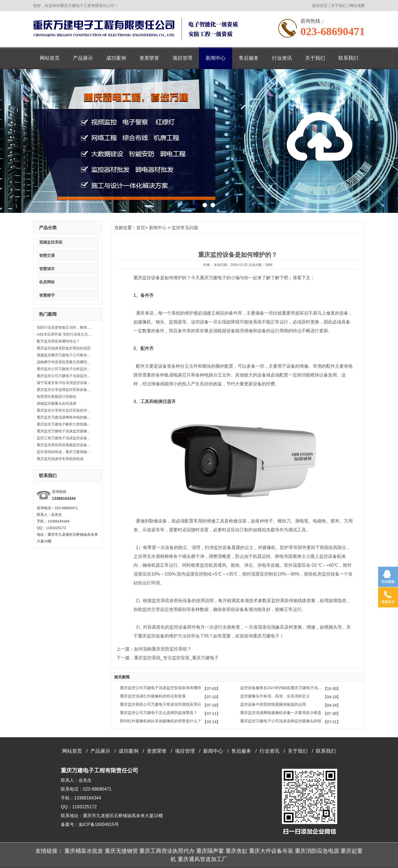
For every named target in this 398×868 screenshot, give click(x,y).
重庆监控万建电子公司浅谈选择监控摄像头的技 (281, 721)
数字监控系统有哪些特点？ (58, 341)
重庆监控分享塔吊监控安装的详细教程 (64, 410)
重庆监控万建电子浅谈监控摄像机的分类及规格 (64, 431)
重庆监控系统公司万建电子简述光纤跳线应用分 (161, 704)
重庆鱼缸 (237, 851)
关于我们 (339, 6)
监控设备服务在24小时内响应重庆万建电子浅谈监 (282, 688)
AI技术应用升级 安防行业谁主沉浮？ (64, 334)
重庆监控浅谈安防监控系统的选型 (64, 348)
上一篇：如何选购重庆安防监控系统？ (154, 649)
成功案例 (116, 58)
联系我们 (348, 58)
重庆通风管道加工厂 (203, 859)
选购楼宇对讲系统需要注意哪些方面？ (64, 362)
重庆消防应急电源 (317, 851)
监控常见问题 (185, 228)
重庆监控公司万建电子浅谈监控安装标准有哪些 (161, 688)
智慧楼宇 (47, 295)
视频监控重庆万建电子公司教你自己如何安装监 (64, 355)
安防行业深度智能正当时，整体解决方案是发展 (64, 327)
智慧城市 (47, 269)
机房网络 (47, 282)
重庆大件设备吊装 (271, 851)
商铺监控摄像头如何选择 (57, 403)
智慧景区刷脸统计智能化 (57, 397)
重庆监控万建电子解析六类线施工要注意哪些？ (64, 424)
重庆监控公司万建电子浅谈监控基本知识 (64, 376)
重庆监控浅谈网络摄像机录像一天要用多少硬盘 (281, 713)
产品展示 (83, 58)
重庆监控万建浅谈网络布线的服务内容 (64, 417)
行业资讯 (282, 58)
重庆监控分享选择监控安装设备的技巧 (64, 390)
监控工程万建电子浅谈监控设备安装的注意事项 (64, 438)
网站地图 (357, 6)
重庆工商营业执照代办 (167, 851)
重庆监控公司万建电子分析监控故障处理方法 (64, 369)
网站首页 (50, 58)
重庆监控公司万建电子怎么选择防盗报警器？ (159, 713)
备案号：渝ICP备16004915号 (90, 824)
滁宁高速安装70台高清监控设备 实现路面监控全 (64, 383)
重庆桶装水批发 (84, 851)
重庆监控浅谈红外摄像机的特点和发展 (153, 696)
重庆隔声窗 (210, 851)
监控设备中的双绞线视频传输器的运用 (273, 704)
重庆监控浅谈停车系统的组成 (60, 459)
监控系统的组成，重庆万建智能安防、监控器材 (64, 452)
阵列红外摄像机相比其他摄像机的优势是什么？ (161, 721)
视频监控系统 (51, 242)
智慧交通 (47, 255)
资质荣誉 (149, 58)
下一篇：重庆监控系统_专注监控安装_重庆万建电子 (167, 658)
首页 (141, 228)
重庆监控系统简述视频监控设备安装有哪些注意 (64, 445)
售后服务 (249, 58)
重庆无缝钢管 (121, 851)
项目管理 (182, 58)
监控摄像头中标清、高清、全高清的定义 (275, 696)
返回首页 (320, 6)
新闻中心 (216, 58)
